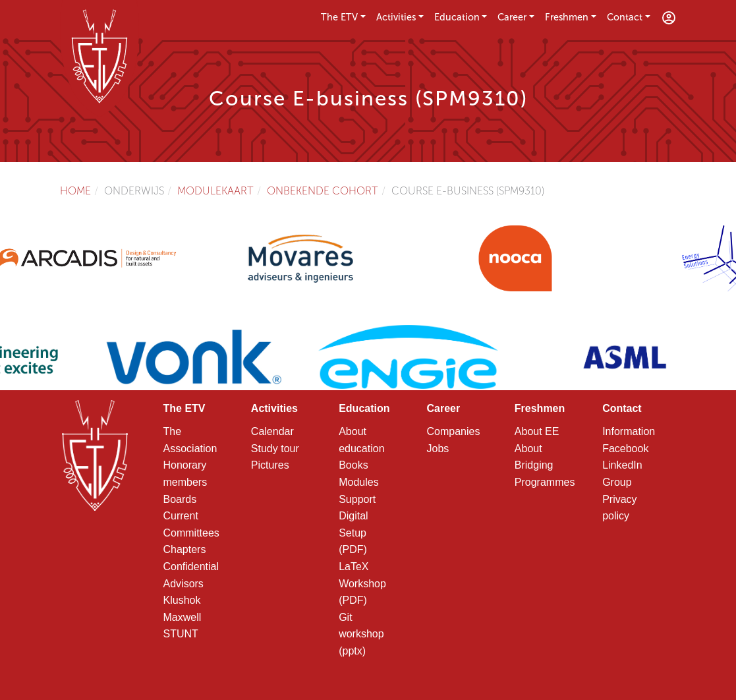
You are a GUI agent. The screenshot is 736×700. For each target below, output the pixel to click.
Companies (453, 431)
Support (357, 499)
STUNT (181, 634)
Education (457, 17)
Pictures (270, 465)
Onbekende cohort (323, 191)
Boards (180, 499)
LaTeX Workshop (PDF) (362, 583)
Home (75, 191)
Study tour (275, 449)
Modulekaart (215, 191)
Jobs (438, 449)
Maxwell (183, 617)
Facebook (625, 449)
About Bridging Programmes (545, 465)
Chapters (185, 549)
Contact (625, 17)
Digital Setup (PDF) (353, 533)
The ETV (339, 17)
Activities (396, 17)
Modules (358, 482)
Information (629, 431)
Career (512, 17)
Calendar (272, 431)
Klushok (182, 600)
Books (353, 465)
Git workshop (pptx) (361, 634)
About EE (537, 431)
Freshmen (567, 17)
